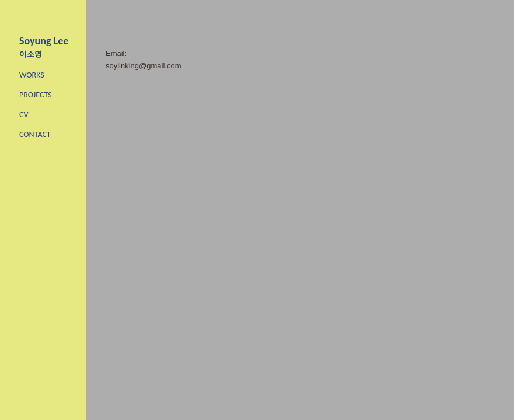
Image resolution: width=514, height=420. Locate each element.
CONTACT (35, 134)
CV (24, 115)
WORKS (32, 75)
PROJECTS (36, 95)
